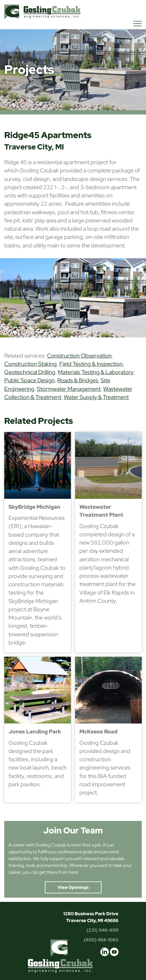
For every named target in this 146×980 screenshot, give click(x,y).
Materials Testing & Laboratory (96, 372)
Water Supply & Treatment (96, 397)
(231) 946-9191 (102, 930)
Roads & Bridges (78, 380)
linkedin (105, 952)
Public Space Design (29, 380)
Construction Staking (30, 364)
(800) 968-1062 (101, 940)
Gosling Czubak (42, 12)
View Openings (73, 887)
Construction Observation (79, 356)
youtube (114, 952)
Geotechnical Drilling (30, 372)
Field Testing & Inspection (91, 364)
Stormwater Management (69, 389)
